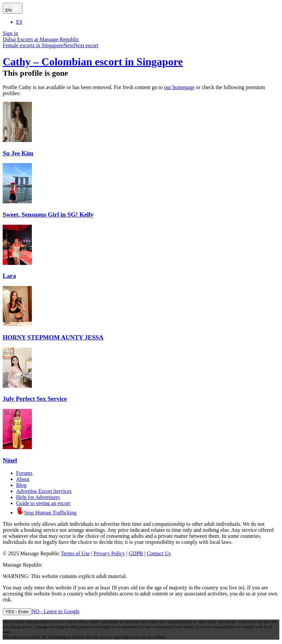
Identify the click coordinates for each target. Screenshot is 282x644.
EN (13, 8)
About (23, 479)
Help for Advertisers (38, 497)
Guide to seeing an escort (43, 503)
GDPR (136, 553)
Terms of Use (75, 553)
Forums (24, 473)
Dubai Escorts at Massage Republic (41, 39)
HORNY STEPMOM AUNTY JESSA (53, 337)
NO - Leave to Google (55, 611)
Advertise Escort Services (44, 491)
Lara (9, 276)
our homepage (179, 87)
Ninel (10, 460)
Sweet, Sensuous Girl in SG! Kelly (48, 214)
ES (19, 22)
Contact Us (159, 553)
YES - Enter (17, 612)
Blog (21, 485)
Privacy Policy (109, 553)
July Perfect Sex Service (35, 399)
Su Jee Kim (18, 153)
